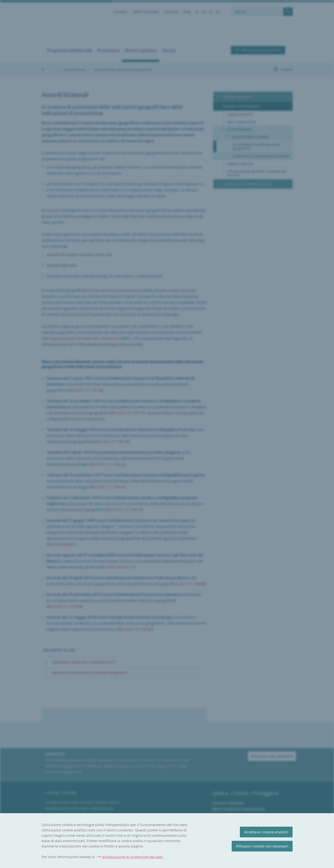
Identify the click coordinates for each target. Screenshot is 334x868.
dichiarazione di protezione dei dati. (133, 857)
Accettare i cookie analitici (266, 832)
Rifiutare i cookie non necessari (262, 846)
